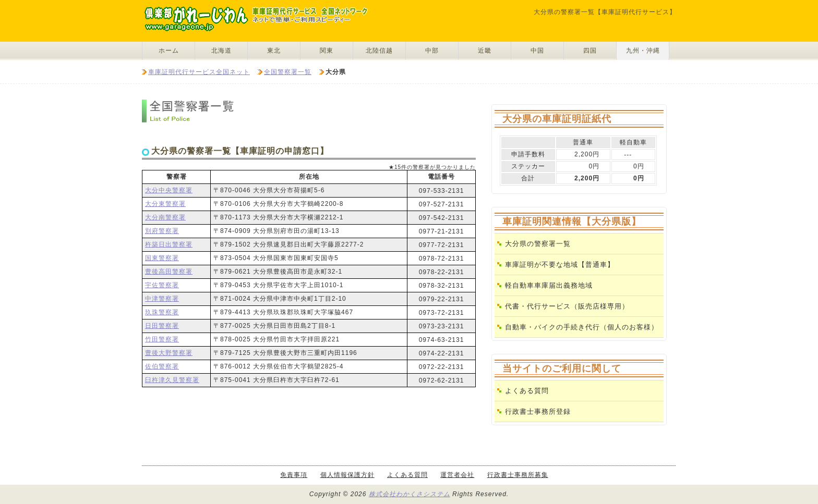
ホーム (169, 51)
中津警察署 (162, 299)
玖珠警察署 (162, 312)
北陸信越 (379, 51)
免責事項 (294, 475)
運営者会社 (457, 475)
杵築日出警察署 (169, 244)
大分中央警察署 (169, 190)
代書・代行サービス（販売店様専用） (567, 306)
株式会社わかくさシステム (410, 494)
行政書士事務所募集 (518, 475)
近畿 (485, 51)
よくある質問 (527, 391)
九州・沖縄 (643, 51)
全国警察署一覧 (288, 72)
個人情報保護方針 (347, 475)
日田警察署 (162, 326)
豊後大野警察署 (169, 353)
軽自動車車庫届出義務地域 (549, 285)
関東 (327, 51)
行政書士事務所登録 (538, 411)
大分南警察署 (165, 217)
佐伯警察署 (162, 366)
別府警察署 (162, 231)
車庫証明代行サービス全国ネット (199, 72)
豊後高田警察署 (169, 272)
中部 (432, 51)
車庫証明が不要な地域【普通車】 (560, 265)
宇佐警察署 (162, 285)
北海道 (221, 51)
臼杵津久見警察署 (172, 380)
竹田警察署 (162, 339)
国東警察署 (162, 258)
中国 (537, 51)
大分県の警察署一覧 (538, 244)
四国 (590, 51)
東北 (274, 51)
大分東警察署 (165, 204)
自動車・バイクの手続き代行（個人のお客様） (582, 327)
